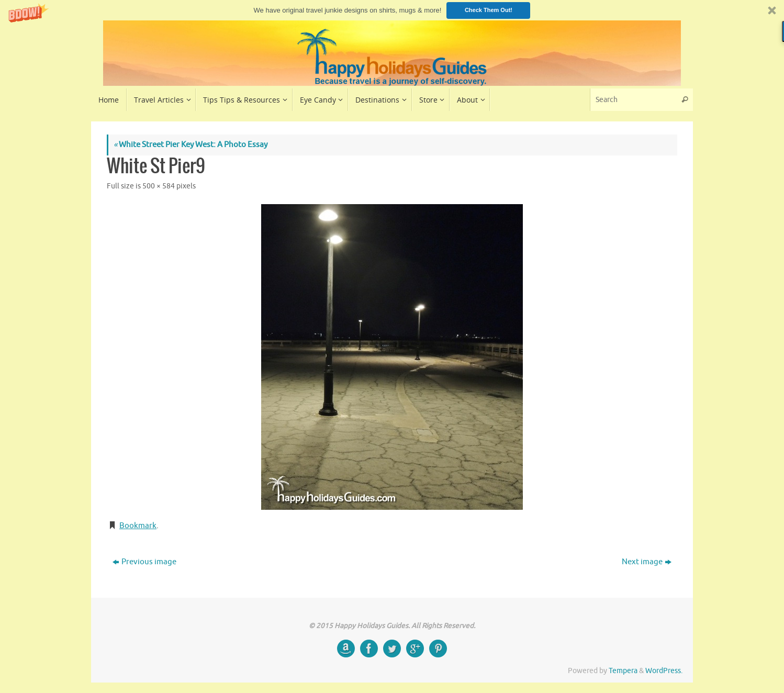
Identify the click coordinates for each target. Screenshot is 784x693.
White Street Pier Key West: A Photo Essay (191, 145)
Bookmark (138, 526)
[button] (392, 10)
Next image (647, 562)
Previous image (144, 562)
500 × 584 (159, 186)
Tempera (623, 671)
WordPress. (664, 671)
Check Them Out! (489, 10)
